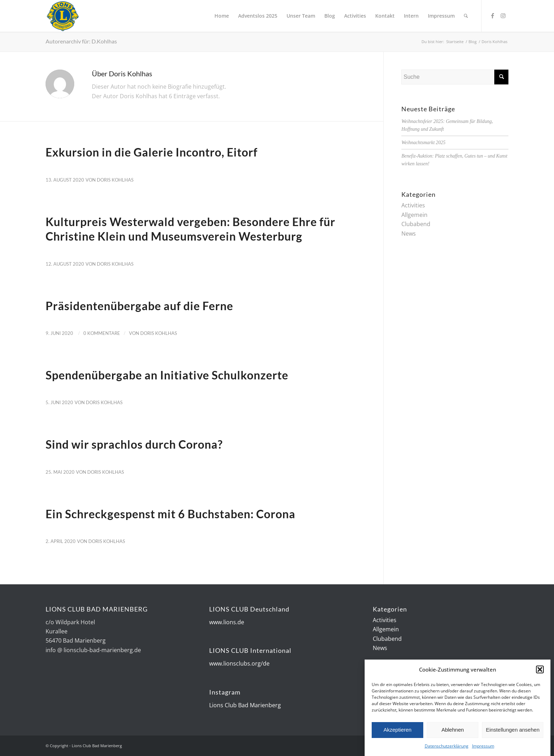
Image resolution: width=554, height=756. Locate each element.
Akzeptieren (397, 732)
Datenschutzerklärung (447, 748)
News (409, 234)
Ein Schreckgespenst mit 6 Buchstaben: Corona (170, 514)
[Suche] (466, 16)
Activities (413, 205)
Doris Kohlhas (115, 180)
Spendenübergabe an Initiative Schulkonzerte (167, 375)
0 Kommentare (102, 333)
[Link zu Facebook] (493, 16)
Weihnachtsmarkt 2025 (423, 143)
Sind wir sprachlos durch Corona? (134, 444)
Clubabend (416, 224)
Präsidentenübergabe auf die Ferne (139, 306)
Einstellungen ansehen (513, 732)
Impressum (483, 748)
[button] (540, 672)
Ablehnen (452, 732)
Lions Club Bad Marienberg (245, 705)
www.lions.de (227, 622)
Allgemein (414, 215)
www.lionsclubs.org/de (239, 663)
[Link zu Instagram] (503, 16)
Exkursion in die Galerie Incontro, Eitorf (152, 152)
